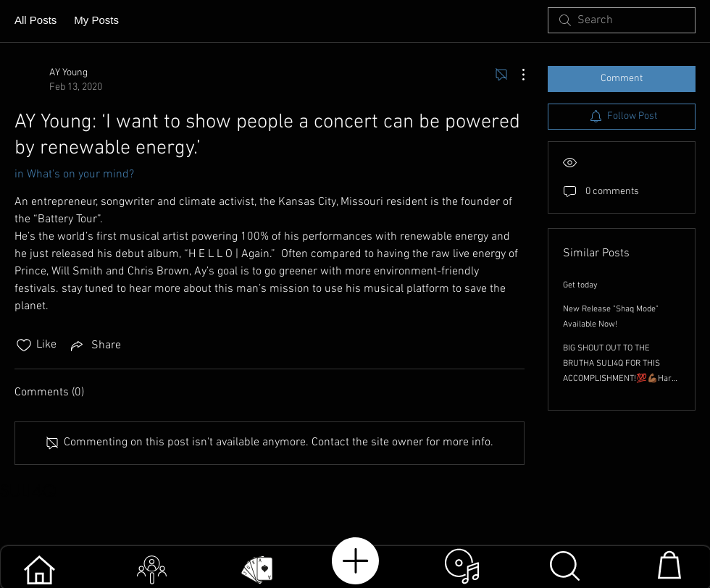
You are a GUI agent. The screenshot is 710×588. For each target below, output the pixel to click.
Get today (580, 285)
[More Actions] (516, 75)
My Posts (96, 20)
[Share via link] (95, 345)
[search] (622, 20)
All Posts (35, 20)
